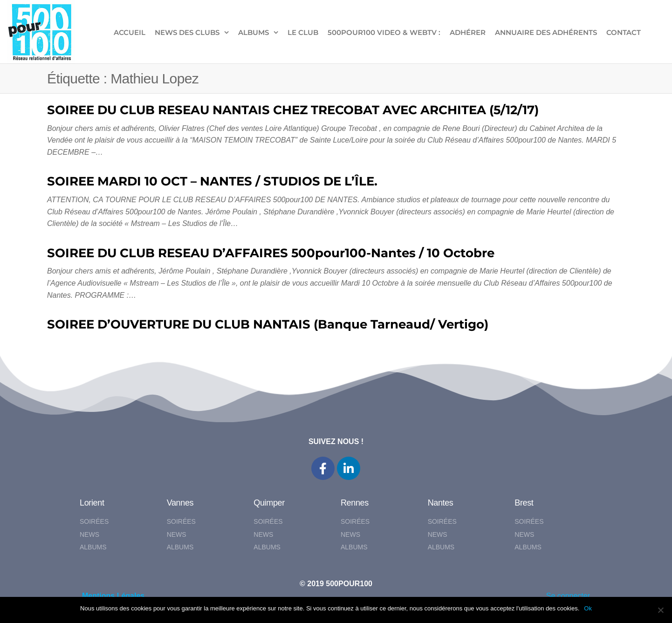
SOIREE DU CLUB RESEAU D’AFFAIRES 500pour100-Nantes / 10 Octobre (271, 253)
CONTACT (624, 32)
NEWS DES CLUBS (187, 32)
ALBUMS (254, 32)
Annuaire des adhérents (546, 32)
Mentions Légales (113, 596)
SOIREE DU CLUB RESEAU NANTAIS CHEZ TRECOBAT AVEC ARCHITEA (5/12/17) (293, 110)
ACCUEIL (130, 32)
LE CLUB (303, 32)
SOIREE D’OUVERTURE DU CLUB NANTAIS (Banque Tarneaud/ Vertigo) (268, 324)
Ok (588, 608)
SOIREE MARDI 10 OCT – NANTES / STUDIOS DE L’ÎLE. (212, 181)
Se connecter (568, 596)
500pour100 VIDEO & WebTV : (384, 32)
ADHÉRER (468, 32)
